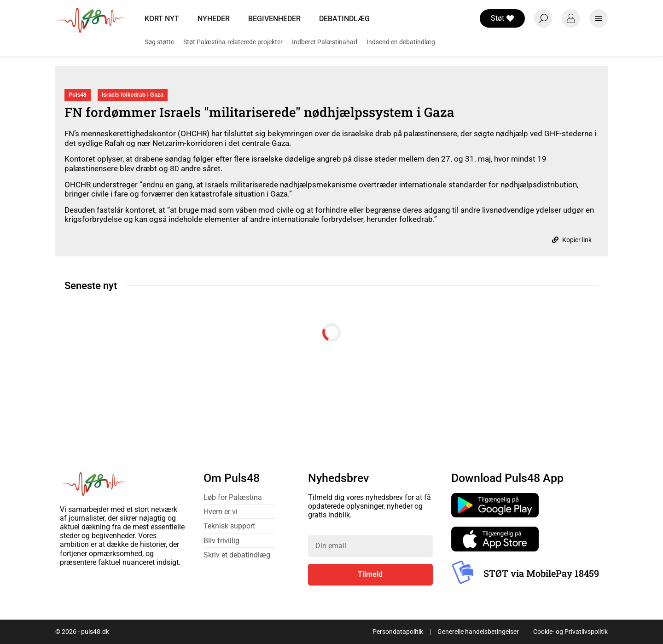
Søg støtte (159, 42)
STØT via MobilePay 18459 (541, 573)
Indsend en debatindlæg (401, 42)
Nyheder (214, 19)
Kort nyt (162, 19)
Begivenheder (274, 19)
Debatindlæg (344, 19)
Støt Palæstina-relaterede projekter (233, 42)
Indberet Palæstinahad (325, 42)
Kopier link (572, 240)
